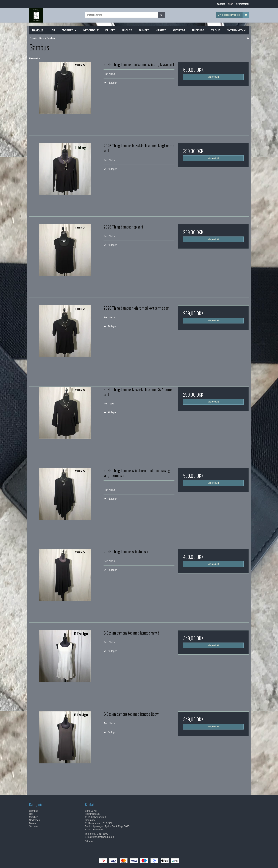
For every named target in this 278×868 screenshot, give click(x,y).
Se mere (34, 826)
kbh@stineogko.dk (103, 837)
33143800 (103, 834)
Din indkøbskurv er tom (233, 15)
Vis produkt (213, 77)
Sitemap (89, 841)
